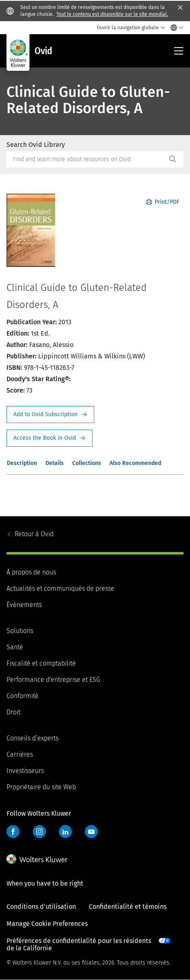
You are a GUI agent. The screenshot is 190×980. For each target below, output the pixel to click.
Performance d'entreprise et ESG (53, 680)
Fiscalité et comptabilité (41, 663)
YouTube (91, 832)
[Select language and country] (175, 28)
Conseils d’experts (32, 738)
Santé (15, 647)
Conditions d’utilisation (41, 907)
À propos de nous (31, 572)
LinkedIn (65, 832)
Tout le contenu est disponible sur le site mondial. (112, 14)
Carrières (20, 754)
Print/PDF (163, 202)
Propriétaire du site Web (41, 787)
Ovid (34, 534)
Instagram (39, 832)
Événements (24, 605)
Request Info (50, 415)
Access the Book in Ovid (50, 438)
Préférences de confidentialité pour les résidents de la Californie (79, 944)
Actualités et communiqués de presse (60, 588)
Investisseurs (25, 771)
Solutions (20, 631)
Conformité (23, 696)
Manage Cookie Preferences (47, 924)
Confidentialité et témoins (128, 907)
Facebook (13, 832)
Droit (13, 712)
